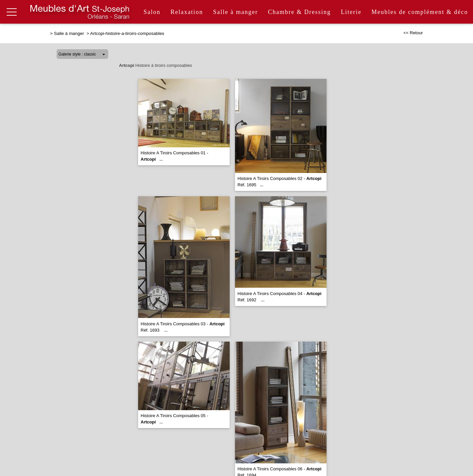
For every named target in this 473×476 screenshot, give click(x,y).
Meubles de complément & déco (420, 12)
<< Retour (413, 33)
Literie (351, 12)
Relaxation (187, 12)
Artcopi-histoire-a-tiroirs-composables (127, 33)
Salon (152, 12)
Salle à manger (236, 12)
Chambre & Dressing (299, 12)
